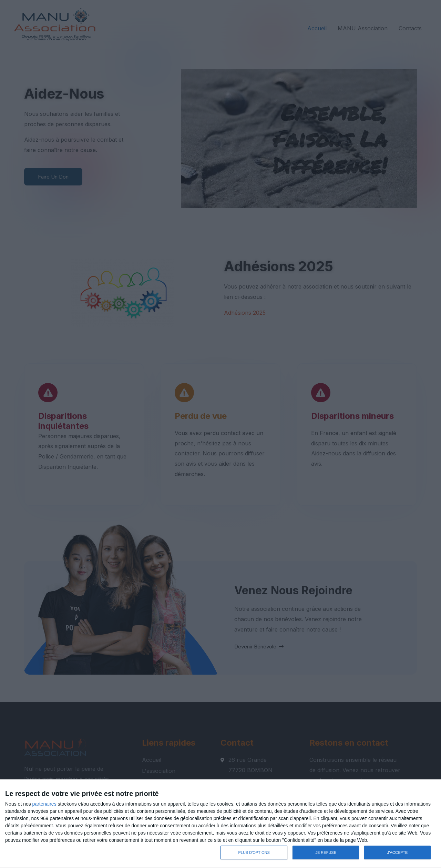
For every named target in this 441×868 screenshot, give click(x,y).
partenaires (44, 804)
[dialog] (220, 824)
